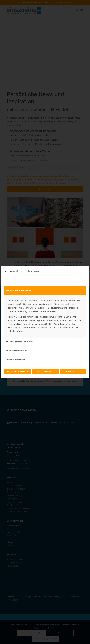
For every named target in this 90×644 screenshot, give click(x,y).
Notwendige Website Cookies (19, 342)
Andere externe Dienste (17, 351)
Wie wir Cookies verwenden (19, 290)
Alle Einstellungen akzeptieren (18, 371)
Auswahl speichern (73, 371)
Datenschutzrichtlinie (16, 360)
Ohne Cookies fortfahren (45, 371)
